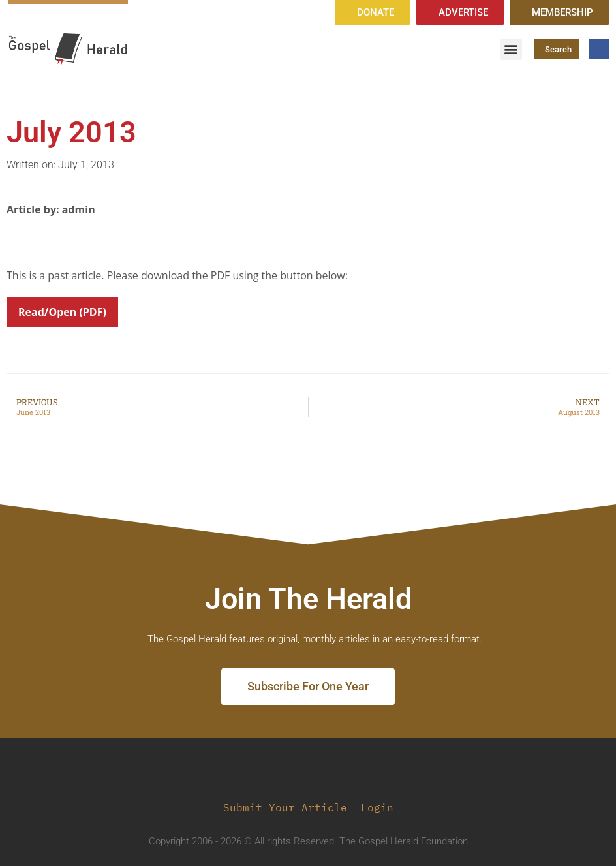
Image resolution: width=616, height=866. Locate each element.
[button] (511, 49)
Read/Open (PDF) (62, 312)
